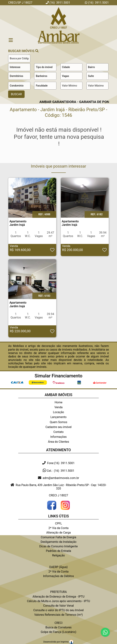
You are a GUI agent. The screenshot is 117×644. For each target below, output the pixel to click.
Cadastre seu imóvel (58, 427)
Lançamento (58, 417)
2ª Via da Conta (58, 528)
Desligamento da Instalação (58, 542)
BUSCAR (16, 94)
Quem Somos (58, 422)
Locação (58, 412)
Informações (58, 437)
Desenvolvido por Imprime (58, 642)
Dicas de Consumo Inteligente (58, 546)
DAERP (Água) (59, 567)
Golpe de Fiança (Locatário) (58, 632)
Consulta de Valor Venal (58, 606)
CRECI (58, 623)
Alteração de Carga (59, 533)
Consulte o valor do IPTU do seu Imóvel (58, 610)
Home (58, 402)
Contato (58, 432)
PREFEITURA (58, 592)
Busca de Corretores (58, 627)
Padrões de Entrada (58, 551)
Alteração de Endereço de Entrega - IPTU (58, 597)
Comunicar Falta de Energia (58, 537)
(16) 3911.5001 (98, 3)
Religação (58, 555)
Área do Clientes (58, 442)
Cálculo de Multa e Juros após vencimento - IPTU (58, 601)
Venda (58, 407)
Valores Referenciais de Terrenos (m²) (58, 615)
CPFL (59, 523)
